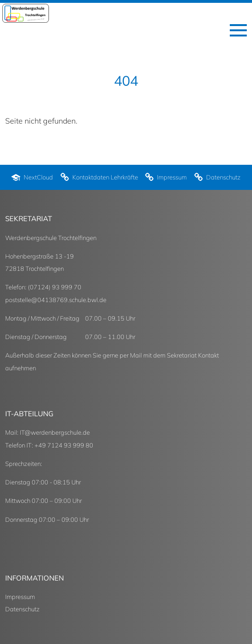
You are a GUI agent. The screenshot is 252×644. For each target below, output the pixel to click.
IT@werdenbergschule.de (55, 432)
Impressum (20, 597)
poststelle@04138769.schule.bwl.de (56, 300)
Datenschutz (22, 609)
